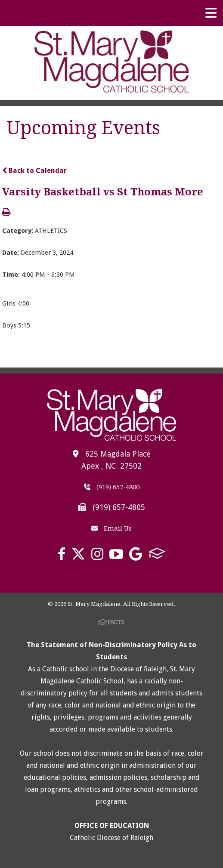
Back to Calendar (34, 171)
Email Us (111, 528)
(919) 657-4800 (112, 487)
